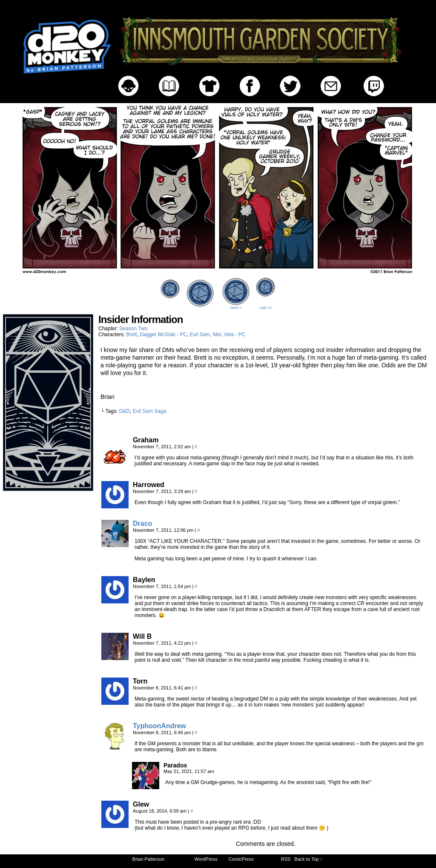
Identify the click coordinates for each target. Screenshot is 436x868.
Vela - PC (235, 335)
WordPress (206, 859)
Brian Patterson (149, 859)
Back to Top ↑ (308, 859)
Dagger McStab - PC (163, 335)
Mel (217, 335)
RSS (286, 859)
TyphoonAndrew (159, 726)
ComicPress (241, 859)
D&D (125, 411)
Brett (131, 335)
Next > (236, 308)
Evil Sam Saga (150, 411)
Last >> (266, 308)
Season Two (133, 329)
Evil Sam (200, 335)
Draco (142, 523)
